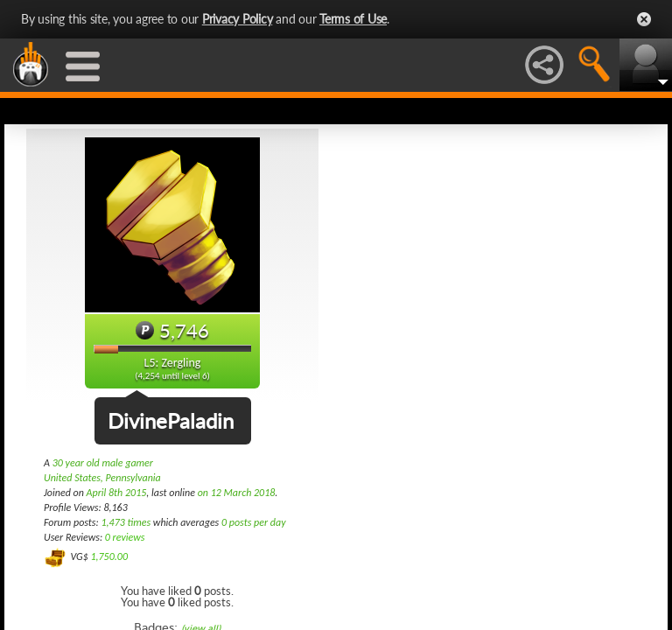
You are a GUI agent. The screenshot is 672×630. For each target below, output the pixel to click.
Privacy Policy (238, 19)
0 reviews (125, 537)
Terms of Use (353, 19)
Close (644, 19)
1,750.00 (109, 556)
